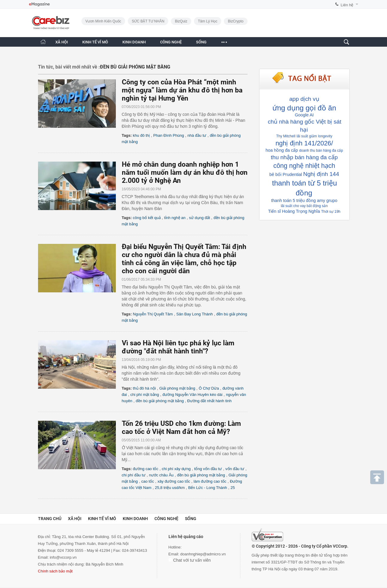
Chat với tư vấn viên (190, 560)
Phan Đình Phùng (169, 135)
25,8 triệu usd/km (170, 488)
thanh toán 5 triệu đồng (293, 200)
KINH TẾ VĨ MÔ (95, 42)
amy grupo (327, 200)
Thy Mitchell (286, 136)
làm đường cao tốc (210, 481)
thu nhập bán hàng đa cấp (304, 157)
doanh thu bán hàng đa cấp (321, 151)
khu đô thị (141, 135)
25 (233, 488)
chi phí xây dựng (176, 469)
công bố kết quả (147, 218)
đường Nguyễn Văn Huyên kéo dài (192, 395)
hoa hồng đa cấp (282, 150)
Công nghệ (166, 519)
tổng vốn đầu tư (208, 469)
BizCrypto (236, 21)
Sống (191, 519)
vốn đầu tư (235, 469)
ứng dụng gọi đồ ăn (304, 108)
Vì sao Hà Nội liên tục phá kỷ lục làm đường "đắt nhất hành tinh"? (178, 347)
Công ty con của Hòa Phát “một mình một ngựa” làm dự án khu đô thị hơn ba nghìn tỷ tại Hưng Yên (182, 90)
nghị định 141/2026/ (304, 143)
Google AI (304, 115)
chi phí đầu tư (134, 475)
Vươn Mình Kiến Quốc (103, 21)
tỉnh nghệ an (175, 218)
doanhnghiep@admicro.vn (203, 554)
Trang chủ (50, 519)
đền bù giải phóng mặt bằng (160, 401)
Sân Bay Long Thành (195, 314)
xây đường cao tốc (174, 481)
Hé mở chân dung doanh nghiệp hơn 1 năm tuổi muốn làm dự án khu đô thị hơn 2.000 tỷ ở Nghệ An (185, 173)
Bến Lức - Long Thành (208, 488)
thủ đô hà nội (144, 388)
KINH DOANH (134, 42)
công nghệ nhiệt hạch (304, 166)
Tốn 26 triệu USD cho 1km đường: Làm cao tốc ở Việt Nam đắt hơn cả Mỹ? (181, 428)
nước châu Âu (161, 475)
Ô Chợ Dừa (209, 388)
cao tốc (148, 481)
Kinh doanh (135, 519)
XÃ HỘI (62, 42)
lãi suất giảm (307, 136)
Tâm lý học (208, 21)
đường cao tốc (146, 469)
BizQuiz (181, 21)
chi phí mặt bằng (145, 395)
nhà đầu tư (197, 135)
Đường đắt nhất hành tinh (210, 401)
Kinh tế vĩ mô (102, 519)
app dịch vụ (304, 99)
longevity (325, 136)
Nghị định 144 (321, 174)
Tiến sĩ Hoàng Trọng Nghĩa (294, 211)
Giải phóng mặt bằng (177, 388)
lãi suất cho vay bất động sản (304, 206)
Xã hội (75, 519)
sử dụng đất (199, 218)
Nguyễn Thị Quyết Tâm (153, 314)
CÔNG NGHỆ (171, 42)
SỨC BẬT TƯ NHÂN (148, 21)
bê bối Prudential (286, 174)
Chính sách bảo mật (55, 571)
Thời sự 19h (331, 212)
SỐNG (201, 42)
